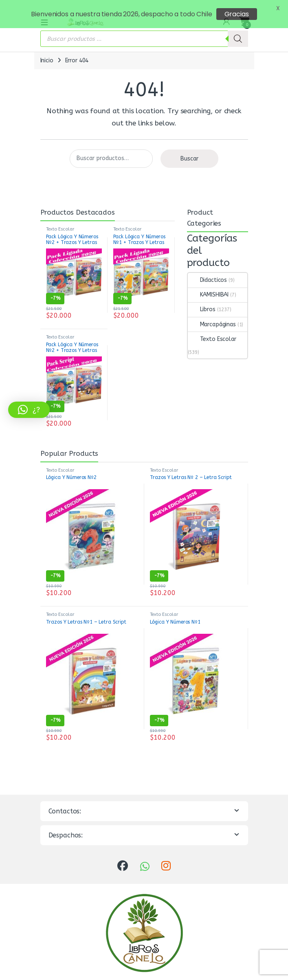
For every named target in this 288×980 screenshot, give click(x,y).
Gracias (237, 14)
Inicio (47, 53)
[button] (29, 410)
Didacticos (208, 272)
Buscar (189, 151)
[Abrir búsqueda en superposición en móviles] (144, 31)
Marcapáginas (212, 316)
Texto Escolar (60, 221)
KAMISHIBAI (208, 287)
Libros (202, 302)
